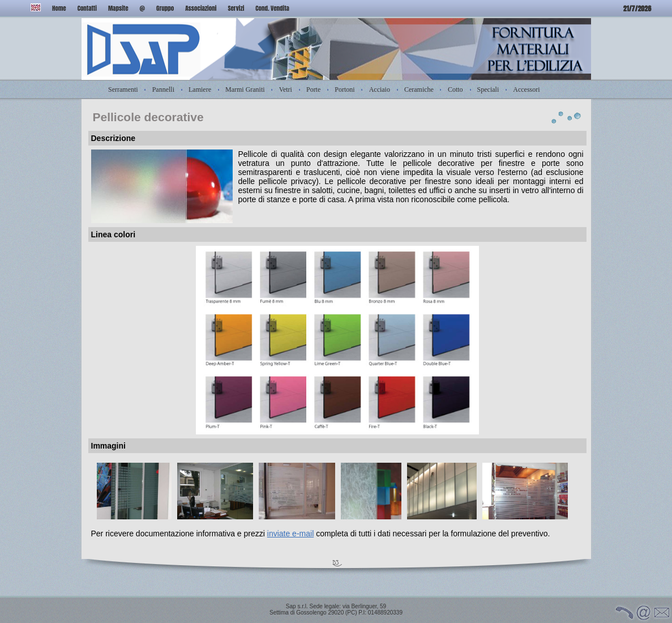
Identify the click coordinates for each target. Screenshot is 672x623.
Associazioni (201, 8)
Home (59, 8)
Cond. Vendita (272, 8)
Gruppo (165, 8)
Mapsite (118, 8)
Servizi (236, 8)
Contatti (87, 8)
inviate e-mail (290, 534)
